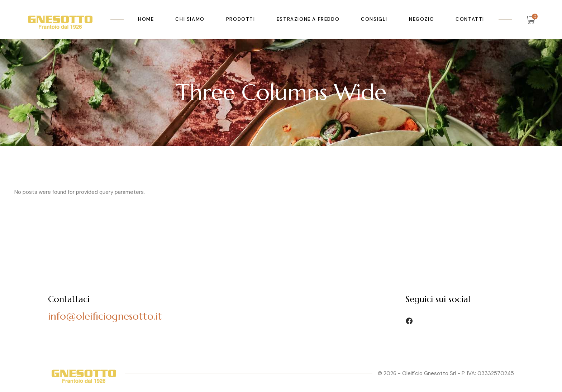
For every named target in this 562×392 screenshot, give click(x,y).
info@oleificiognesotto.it (105, 316)
